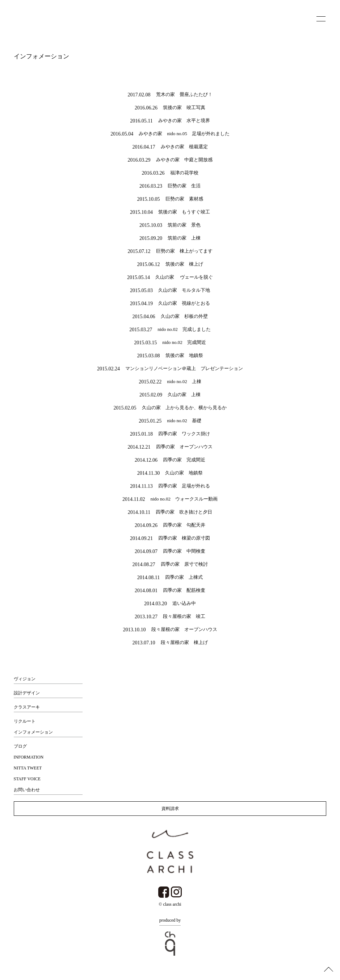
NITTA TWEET (28, 768)
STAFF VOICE (27, 779)
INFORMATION (29, 757)
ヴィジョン (25, 679)
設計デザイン (27, 693)
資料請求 (170, 809)
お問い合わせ (27, 790)
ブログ (20, 746)
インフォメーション (33, 732)
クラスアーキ (27, 707)
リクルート (25, 721)
